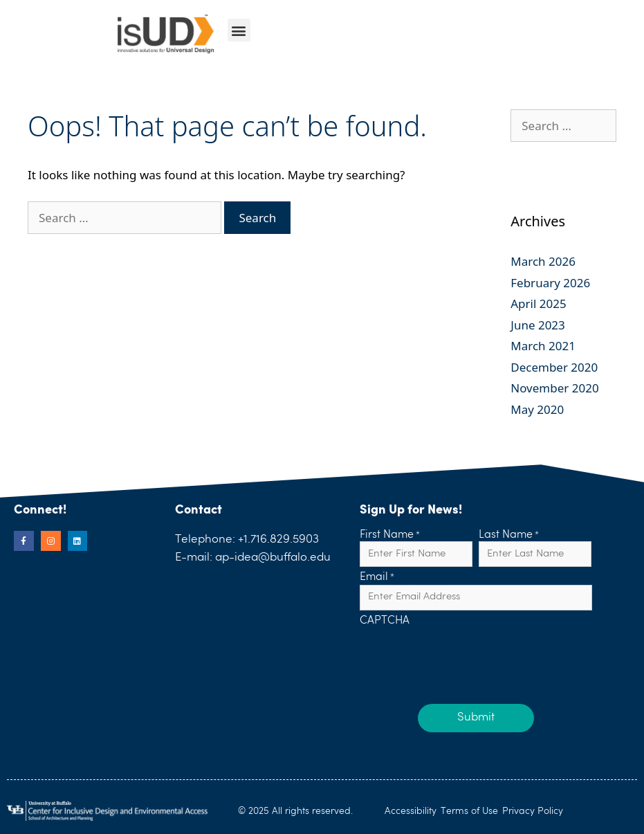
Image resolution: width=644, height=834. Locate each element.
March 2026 (543, 261)
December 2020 (554, 367)
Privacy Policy (533, 811)
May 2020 (537, 409)
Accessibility (411, 811)
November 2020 (554, 388)
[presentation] (465, 655)
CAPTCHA (385, 622)
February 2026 (550, 283)
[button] (239, 30)
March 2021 (543, 346)
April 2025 (538, 303)
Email (377, 578)
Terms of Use (469, 811)
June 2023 (538, 325)
